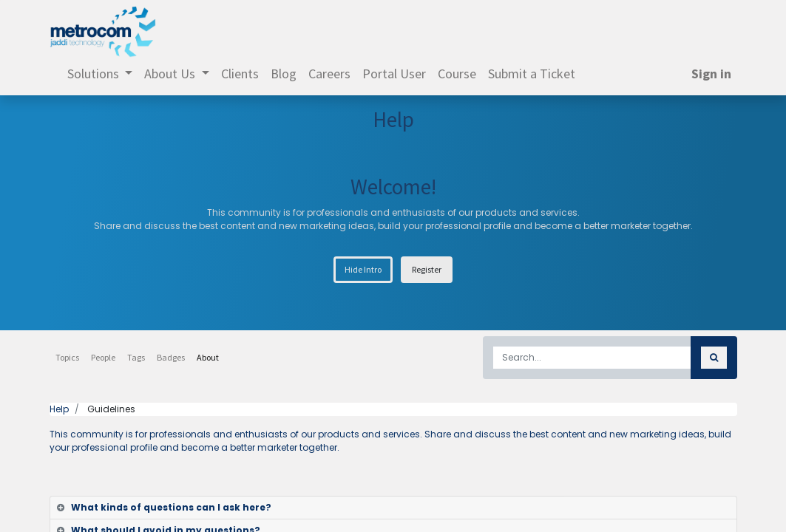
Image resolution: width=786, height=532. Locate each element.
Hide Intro (363, 269)
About (208, 357)
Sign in (711, 74)
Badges (171, 357)
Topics (67, 357)
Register (427, 269)
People (103, 357)
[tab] (393, 508)
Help (59, 409)
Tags (136, 357)
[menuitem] (240, 74)
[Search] (714, 358)
